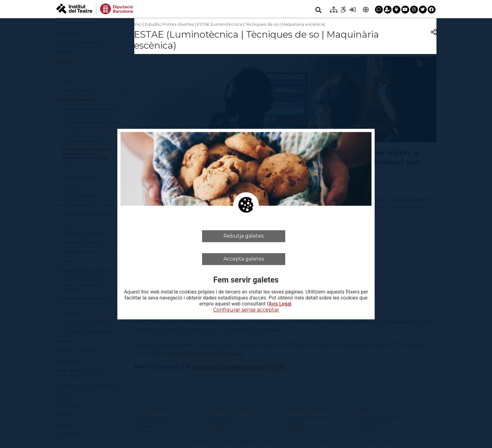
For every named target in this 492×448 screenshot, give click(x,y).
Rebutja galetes (243, 236)
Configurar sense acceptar (246, 310)
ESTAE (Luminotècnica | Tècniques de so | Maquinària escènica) (261, 24)
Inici (138, 24)
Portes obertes (178, 24)
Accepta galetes (244, 259)
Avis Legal (280, 304)
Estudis (152, 24)
